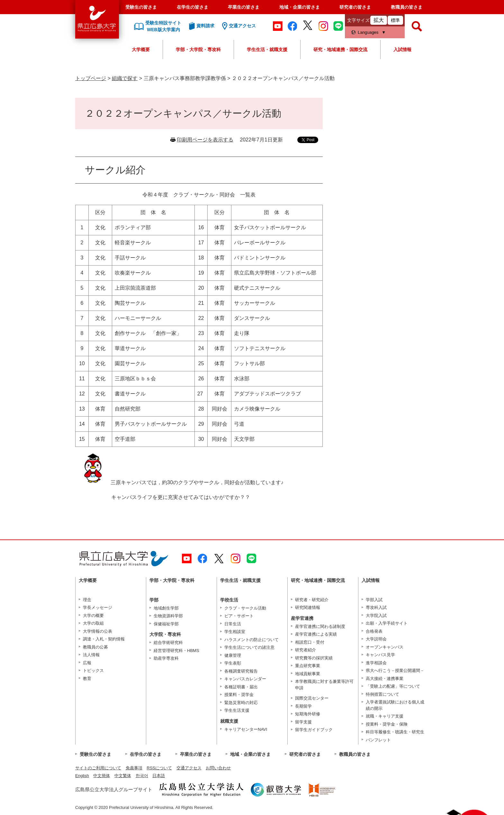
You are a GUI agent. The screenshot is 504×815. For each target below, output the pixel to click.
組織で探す (125, 78)
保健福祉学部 (166, 624)
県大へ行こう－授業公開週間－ (395, 670)
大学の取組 (93, 623)
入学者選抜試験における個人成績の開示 (395, 705)
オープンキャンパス (385, 647)
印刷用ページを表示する (205, 140)
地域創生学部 (166, 608)
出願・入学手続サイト (387, 623)
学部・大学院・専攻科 (198, 50)
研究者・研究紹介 (312, 600)
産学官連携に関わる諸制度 (320, 626)
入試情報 (402, 50)
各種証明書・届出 (241, 687)
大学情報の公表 (98, 631)
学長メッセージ (98, 607)
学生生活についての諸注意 (249, 647)
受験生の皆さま (141, 7)
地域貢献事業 (308, 674)
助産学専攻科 (166, 658)
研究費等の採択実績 (314, 658)
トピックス (93, 670)
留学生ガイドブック (314, 730)
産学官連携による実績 (316, 634)
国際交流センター (312, 698)
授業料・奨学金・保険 (387, 724)
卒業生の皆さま (244, 7)
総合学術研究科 (168, 643)
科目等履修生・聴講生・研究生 (395, 732)
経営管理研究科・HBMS (176, 651)
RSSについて (159, 768)
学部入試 (374, 600)
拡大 (379, 20)
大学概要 (141, 50)
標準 (395, 20)
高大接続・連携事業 (385, 679)
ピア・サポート (239, 616)
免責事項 (134, 768)
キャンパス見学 (380, 655)
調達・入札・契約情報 (104, 639)
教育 (87, 679)
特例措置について (382, 694)
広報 (87, 663)
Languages (368, 32)
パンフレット (378, 740)
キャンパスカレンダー (245, 679)
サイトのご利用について (98, 768)
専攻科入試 (376, 607)
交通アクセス (189, 768)
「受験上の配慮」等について (393, 686)
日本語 (159, 776)
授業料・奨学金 (239, 695)
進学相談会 (376, 663)
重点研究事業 (308, 666)
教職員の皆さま (407, 7)
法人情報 (91, 655)
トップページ (91, 78)
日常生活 (233, 624)
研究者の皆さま (355, 7)
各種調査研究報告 (241, 671)
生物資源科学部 (168, 616)
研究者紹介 (306, 650)
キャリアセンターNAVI (246, 729)
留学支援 (303, 722)
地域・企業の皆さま (300, 7)
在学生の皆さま (193, 7)
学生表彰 (233, 663)
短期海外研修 (308, 714)
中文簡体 (102, 776)
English (82, 776)
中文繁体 (123, 776)
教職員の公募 (95, 647)
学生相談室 (235, 632)
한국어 (142, 776)
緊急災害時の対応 (241, 703)
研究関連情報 (308, 607)
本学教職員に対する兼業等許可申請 (324, 685)
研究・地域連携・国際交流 (340, 50)
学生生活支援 (237, 710)
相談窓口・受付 (310, 642)
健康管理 (233, 655)
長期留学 (303, 706)
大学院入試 (376, 616)
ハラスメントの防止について (252, 640)
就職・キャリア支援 (385, 716)
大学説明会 (376, 639)
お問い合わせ (218, 768)
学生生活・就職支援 (267, 50)
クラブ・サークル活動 (245, 608)
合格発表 (374, 631)
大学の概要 (93, 616)
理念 (87, 600)
